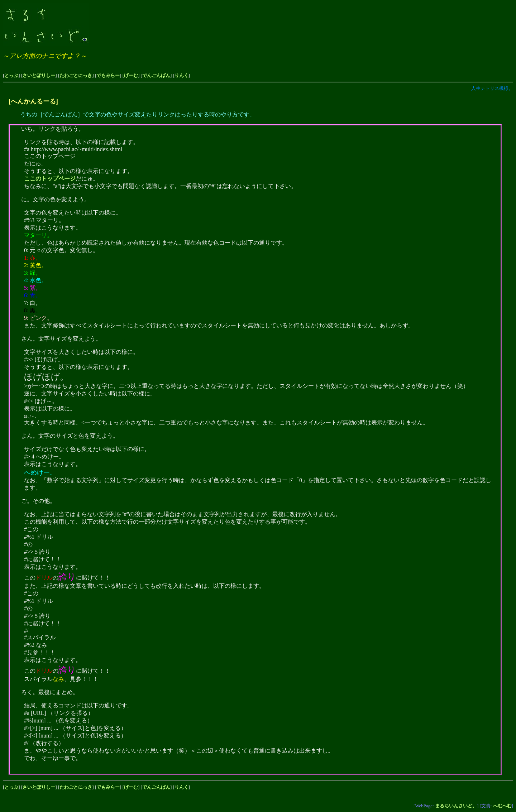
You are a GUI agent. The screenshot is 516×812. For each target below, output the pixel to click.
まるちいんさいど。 (456, 806)
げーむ (131, 75)
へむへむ (502, 806)
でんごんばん (156, 75)
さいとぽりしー (39, 75)
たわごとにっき (76, 75)
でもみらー (108, 75)
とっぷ (11, 75)
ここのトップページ (50, 179)
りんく (181, 75)
